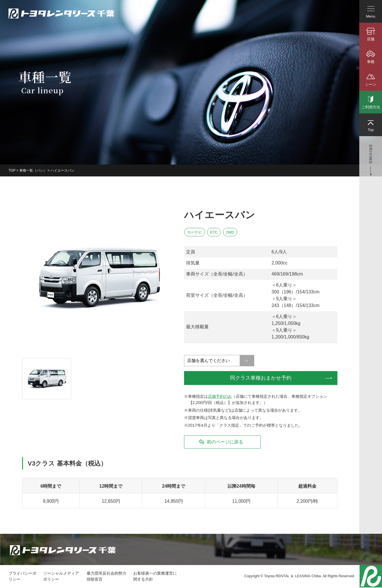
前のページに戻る (225, 442)
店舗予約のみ (220, 397)
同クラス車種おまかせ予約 (261, 378)
